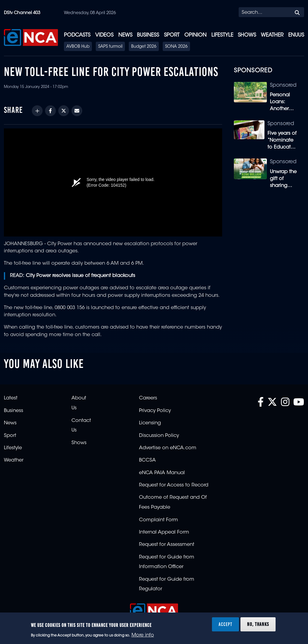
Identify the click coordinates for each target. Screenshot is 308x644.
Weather (272, 35)
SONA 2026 (176, 47)
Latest (11, 398)
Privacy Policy (155, 411)
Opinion (195, 35)
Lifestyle (222, 35)
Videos (104, 35)
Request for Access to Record (174, 485)
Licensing (150, 423)
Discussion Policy (159, 436)
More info (143, 635)
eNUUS (296, 35)
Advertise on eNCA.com (168, 448)
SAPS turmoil (110, 47)
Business (148, 35)
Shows (247, 35)
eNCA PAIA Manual (162, 473)
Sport (172, 35)
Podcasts (77, 35)
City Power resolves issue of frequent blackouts (80, 276)
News (125, 35)
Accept (225, 624)
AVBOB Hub (78, 47)
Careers (148, 398)
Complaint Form (159, 520)
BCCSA (147, 460)
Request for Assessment (167, 545)
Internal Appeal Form (164, 532)
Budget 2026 (144, 47)
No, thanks (258, 624)
